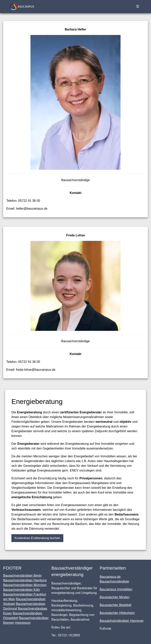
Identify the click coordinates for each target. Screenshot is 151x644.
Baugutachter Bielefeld (116, 605)
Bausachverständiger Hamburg (25, 580)
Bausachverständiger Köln (22, 590)
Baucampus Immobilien (116, 589)
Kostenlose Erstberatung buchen (37, 538)
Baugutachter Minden (115, 597)
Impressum (23, 623)
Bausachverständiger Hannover (122, 621)
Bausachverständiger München (25, 585)
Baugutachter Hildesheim (117, 613)
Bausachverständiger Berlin (22, 576)
